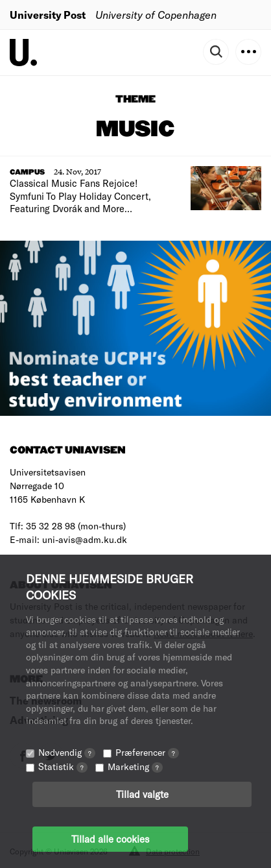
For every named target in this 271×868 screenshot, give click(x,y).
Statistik (63, 766)
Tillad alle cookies (110, 839)
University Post (48, 15)
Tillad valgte (142, 794)
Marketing (135, 766)
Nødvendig (67, 752)
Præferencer (147, 752)
